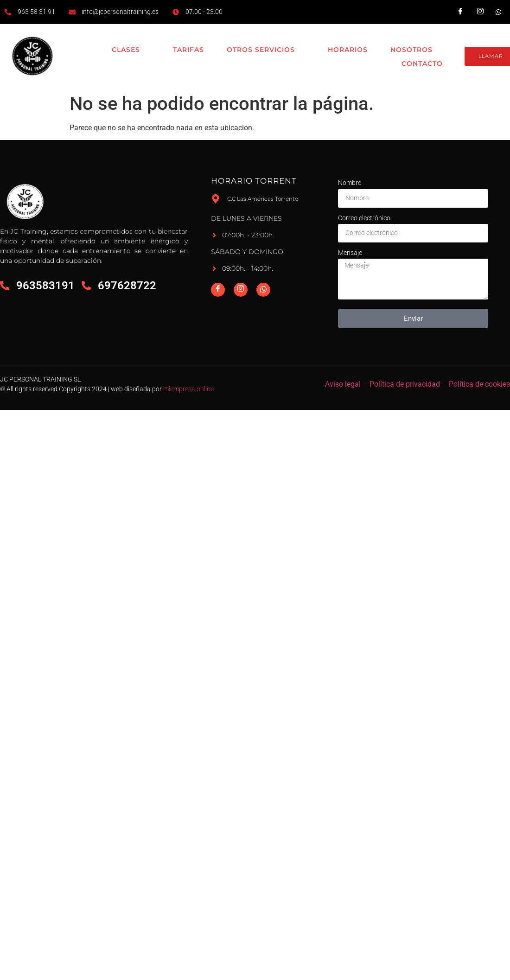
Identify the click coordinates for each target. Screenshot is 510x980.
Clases (128, 50)
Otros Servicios (264, 50)
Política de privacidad (405, 384)
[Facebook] (218, 290)
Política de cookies (479, 384)
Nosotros (415, 50)
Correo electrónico (364, 218)
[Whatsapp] (263, 290)
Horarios (346, 50)
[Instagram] (241, 290)
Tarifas (186, 50)
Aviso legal (343, 384)
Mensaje (350, 253)
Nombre (350, 183)
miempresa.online (188, 389)
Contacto (421, 64)
